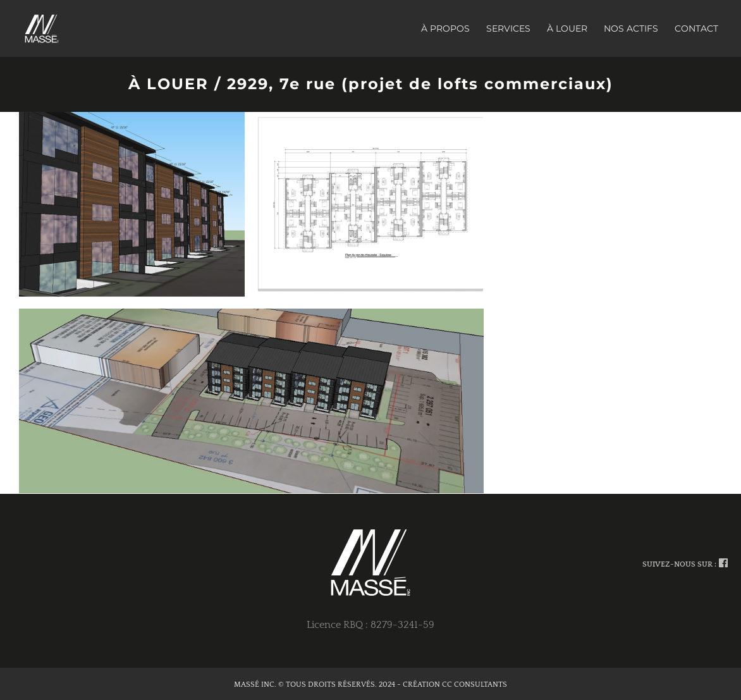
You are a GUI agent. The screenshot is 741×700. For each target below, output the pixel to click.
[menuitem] (454, 28)
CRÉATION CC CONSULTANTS (455, 685)
